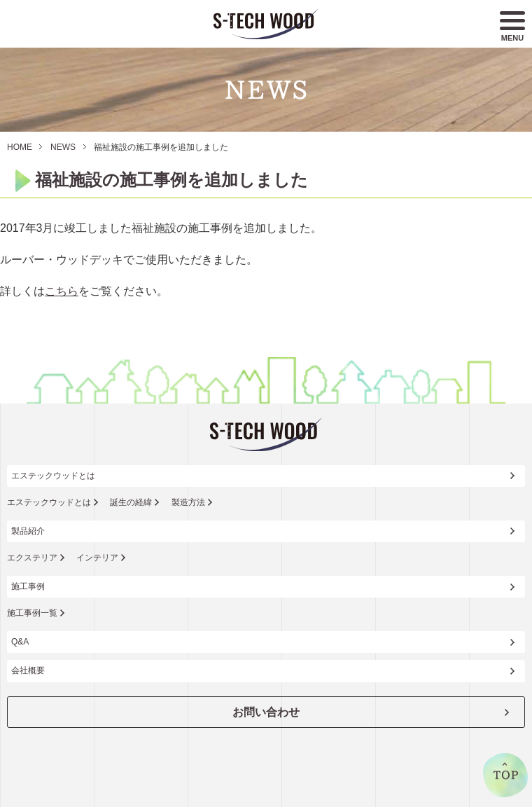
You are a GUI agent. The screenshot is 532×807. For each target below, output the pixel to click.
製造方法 (188, 502)
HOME (20, 147)
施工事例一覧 (32, 613)
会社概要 (28, 670)
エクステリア (32, 558)
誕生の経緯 (131, 502)
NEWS (63, 147)
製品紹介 (28, 531)
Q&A (20, 642)
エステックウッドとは (53, 476)
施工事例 (28, 586)
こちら (62, 291)
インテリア (97, 558)
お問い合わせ (266, 712)
